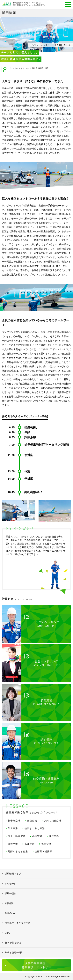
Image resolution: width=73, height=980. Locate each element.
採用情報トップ (13, 874)
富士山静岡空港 (17, 836)
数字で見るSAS (13, 943)
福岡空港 (46, 844)
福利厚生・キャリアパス (18, 923)
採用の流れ (11, 893)
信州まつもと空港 (35, 828)
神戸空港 (54, 836)
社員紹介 (9, 903)
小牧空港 (37, 836)
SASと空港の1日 (14, 953)
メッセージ (11, 884)
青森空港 (32, 821)
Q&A (7, 933)
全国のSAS (11, 913)
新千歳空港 (14, 821)
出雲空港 (13, 844)
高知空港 (30, 844)
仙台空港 (13, 828)
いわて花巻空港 (53, 821)
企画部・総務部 (44, 852)
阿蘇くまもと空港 (18, 852)
